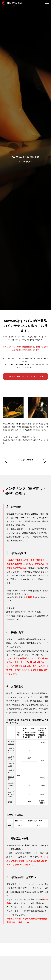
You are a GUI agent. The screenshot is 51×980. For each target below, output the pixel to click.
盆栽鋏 (10, 802)
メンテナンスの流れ (26, 460)
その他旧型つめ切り (11, 785)
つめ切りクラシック (11, 750)
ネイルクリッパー (11, 743)
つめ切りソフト (11, 765)
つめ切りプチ (11, 771)
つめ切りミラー (11, 778)
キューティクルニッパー (11, 794)
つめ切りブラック (11, 758)
